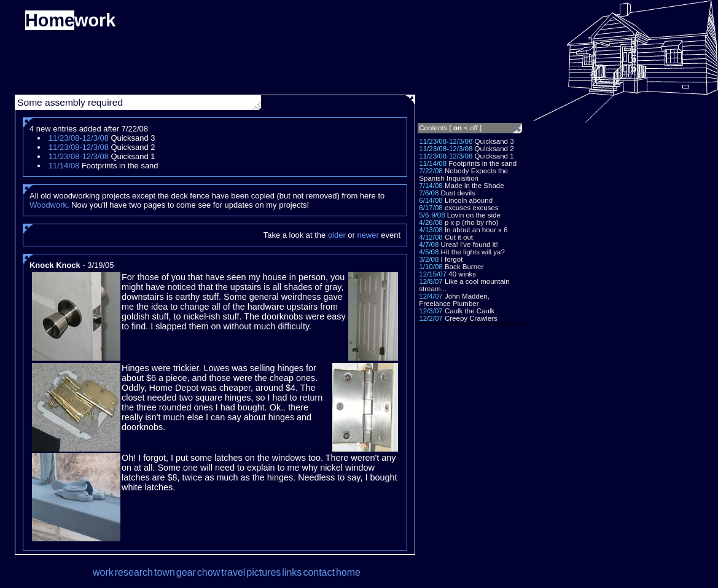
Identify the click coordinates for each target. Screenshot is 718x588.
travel (233, 572)
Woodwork (48, 205)
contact (319, 572)
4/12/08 (431, 237)
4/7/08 (429, 245)
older (337, 235)
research (134, 572)
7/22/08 (431, 171)
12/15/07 (433, 274)
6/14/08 (431, 200)
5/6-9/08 (432, 215)
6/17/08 (431, 208)
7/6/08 (429, 193)
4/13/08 (431, 230)
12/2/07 (431, 318)
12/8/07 (431, 281)
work (103, 572)
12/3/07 (431, 311)
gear (186, 572)
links (292, 572)
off (474, 128)
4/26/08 (431, 222)
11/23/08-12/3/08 (446, 141)
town (165, 572)
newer (368, 235)
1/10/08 (431, 267)
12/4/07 (431, 296)
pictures (263, 572)
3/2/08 (429, 259)
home (348, 572)
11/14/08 (433, 163)
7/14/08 (431, 186)
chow (209, 572)
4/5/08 (429, 252)
